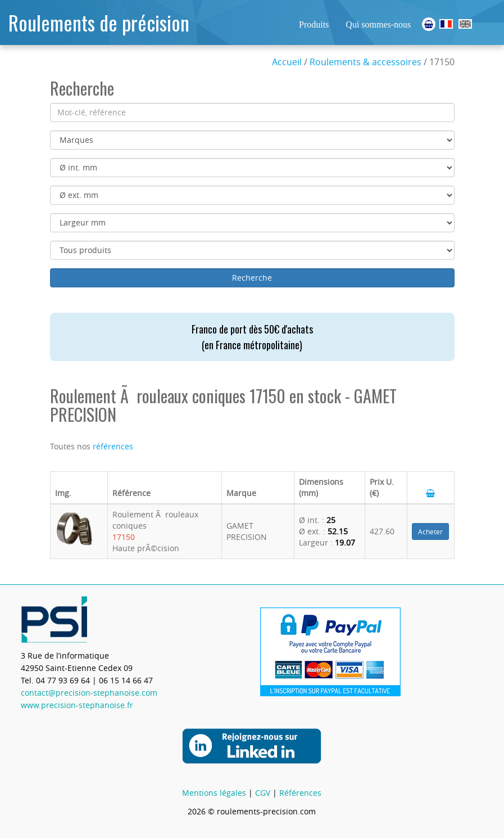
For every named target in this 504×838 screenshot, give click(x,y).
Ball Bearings (465, 24)
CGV (263, 793)
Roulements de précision (99, 22)
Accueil (287, 62)
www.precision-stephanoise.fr (77, 705)
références (113, 446)
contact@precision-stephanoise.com (89, 693)
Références (300, 793)
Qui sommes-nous (378, 24)
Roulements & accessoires (365, 62)
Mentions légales (214, 793)
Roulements (446, 24)
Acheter (430, 531)
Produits (314, 24)
